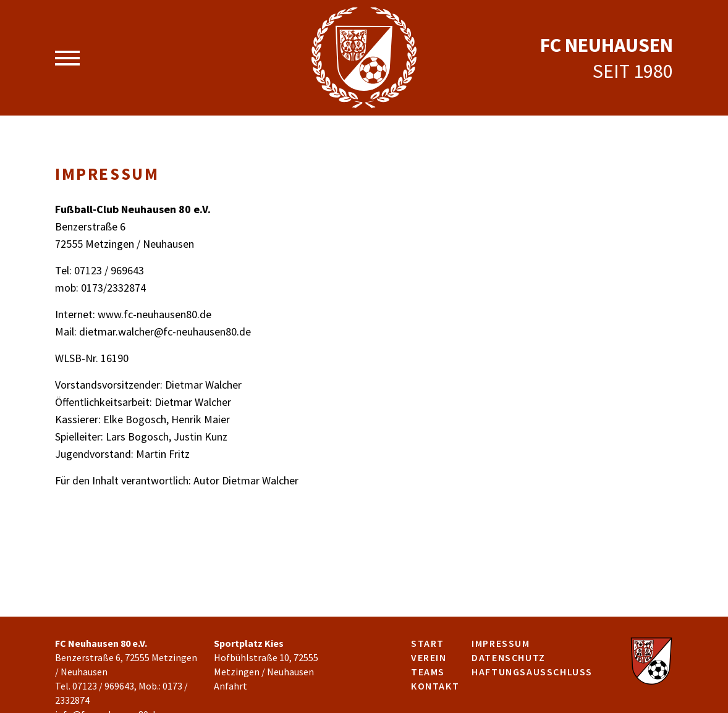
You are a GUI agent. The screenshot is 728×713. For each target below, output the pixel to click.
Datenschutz (509, 657)
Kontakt (435, 686)
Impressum (501, 643)
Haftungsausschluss (532, 672)
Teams (428, 672)
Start (428, 643)
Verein (429, 657)
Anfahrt (231, 686)
